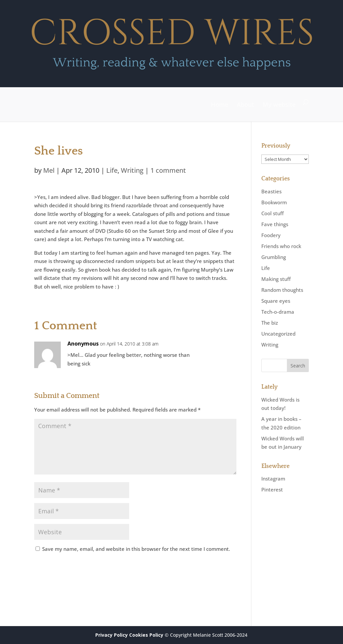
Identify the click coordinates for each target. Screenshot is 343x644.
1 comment (168, 170)
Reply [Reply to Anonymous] (221, 350)
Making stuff (276, 279)
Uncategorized (278, 334)
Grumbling (274, 257)
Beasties (271, 191)
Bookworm (274, 202)
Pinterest (272, 489)
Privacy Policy (112, 635)
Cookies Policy (146, 635)
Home (219, 104)
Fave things (275, 224)
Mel (49, 170)
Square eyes (276, 301)
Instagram (273, 479)
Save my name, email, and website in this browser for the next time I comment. (136, 549)
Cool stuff (272, 213)
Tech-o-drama (278, 312)
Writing (132, 170)
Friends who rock (281, 246)
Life (112, 170)
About (245, 104)
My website (279, 104)
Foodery (271, 235)
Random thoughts (282, 290)
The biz (270, 323)
